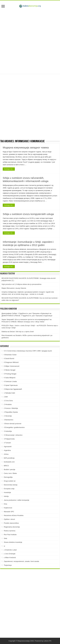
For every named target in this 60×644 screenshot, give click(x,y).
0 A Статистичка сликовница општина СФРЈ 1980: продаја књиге (28, 351)
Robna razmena (10, 531)
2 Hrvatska (8, 404)
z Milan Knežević (10, 558)
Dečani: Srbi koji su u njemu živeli (22, 332)
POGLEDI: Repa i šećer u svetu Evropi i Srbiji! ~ (19, 326)
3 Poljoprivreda (9, 439)
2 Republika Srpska (11, 412)
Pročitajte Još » (9, 169)
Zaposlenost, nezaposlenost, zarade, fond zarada (21, 561)
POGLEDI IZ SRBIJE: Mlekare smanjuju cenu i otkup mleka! (23, 322)
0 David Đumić (9, 358)
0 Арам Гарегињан (11, 385)
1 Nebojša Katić (9, 393)
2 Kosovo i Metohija (11, 408)
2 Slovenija (8, 416)
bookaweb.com (9, 462)
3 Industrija (8, 431)
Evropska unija (9, 489)
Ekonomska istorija (11, 485)
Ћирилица (8, 565)
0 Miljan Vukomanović (12, 366)
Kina (5, 504)
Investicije (7, 492)
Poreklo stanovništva (11, 523)
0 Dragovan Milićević (11, 362)
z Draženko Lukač (10, 550)
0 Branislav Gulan (10, 355)
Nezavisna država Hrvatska (14, 515)
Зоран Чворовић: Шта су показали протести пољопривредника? (25, 319)
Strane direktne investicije (13, 542)
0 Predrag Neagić (10, 374)
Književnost (8, 508)
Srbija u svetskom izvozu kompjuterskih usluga (28, 214)
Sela (5, 538)
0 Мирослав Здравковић (13, 389)
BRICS (6, 466)
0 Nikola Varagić (10, 370)
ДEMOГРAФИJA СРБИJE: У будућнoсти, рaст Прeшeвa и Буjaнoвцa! (27, 316)
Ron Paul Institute (10, 535)
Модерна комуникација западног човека (26, 148)
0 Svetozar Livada (10, 381)
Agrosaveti (8, 447)
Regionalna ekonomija (12, 527)
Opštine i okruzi (9, 519)
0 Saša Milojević (10, 378)
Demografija (8, 477)
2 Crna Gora (8, 401)
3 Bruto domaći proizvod (12, 424)
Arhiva (6, 454)
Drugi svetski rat (10, 481)
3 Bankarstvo (9, 420)
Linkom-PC (48, 641)
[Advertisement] (30, 41)
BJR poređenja (9, 458)
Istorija (6, 496)
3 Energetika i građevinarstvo (14, 427)
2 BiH (6, 397)
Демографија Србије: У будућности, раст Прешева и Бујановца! (25, 313)
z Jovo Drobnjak (10, 554)
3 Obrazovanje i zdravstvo (13, 435)
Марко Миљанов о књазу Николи (14, 288)
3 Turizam (7, 443)
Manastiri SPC (9, 512)
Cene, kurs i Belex (10, 473)
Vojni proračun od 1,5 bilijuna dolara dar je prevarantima (21, 284)
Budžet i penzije (10, 469)
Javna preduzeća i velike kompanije (16, 500)
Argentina (7, 450)
